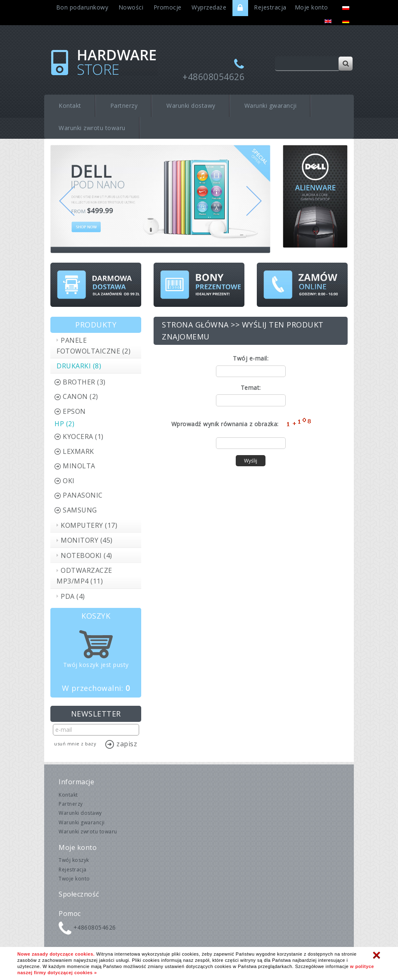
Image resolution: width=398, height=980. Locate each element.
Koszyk (96, 616)
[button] (67, 219)
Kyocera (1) (83, 437)
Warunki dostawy (191, 106)
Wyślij (251, 461)
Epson (74, 411)
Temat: (251, 388)
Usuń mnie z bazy (75, 744)
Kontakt (70, 106)
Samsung (80, 510)
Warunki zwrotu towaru (92, 128)
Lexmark (78, 451)
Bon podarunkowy (82, 7)
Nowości (131, 7)
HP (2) (64, 424)
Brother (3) (84, 382)
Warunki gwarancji (271, 106)
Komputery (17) (89, 525)
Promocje (168, 7)
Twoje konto (74, 879)
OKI (69, 481)
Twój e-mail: (251, 358)
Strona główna (195, 325)
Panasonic (83, 495)
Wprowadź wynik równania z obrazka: (225, 424)
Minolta (79, 466)
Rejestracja (270, 7)
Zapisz (127, 744)
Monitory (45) (87, 540)
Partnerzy (124, 106)
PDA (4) (73, 596)
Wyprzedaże (209, 7)
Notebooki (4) (86, 555)
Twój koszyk (74, 860)
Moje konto (312, 7)
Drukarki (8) (79, 366)
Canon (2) (81, 396)
